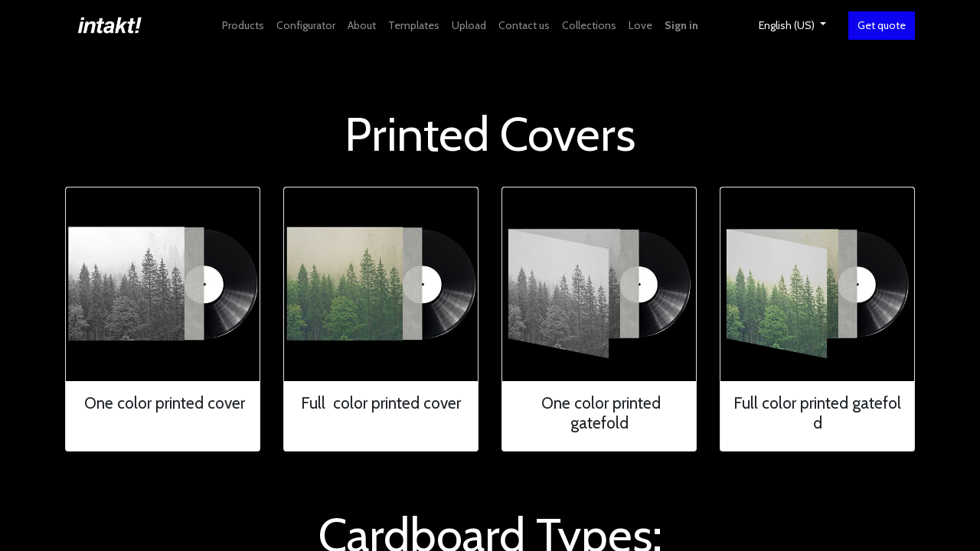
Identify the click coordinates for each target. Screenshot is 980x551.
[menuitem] (243, 26)
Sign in (681, 25)
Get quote (882, 25)
